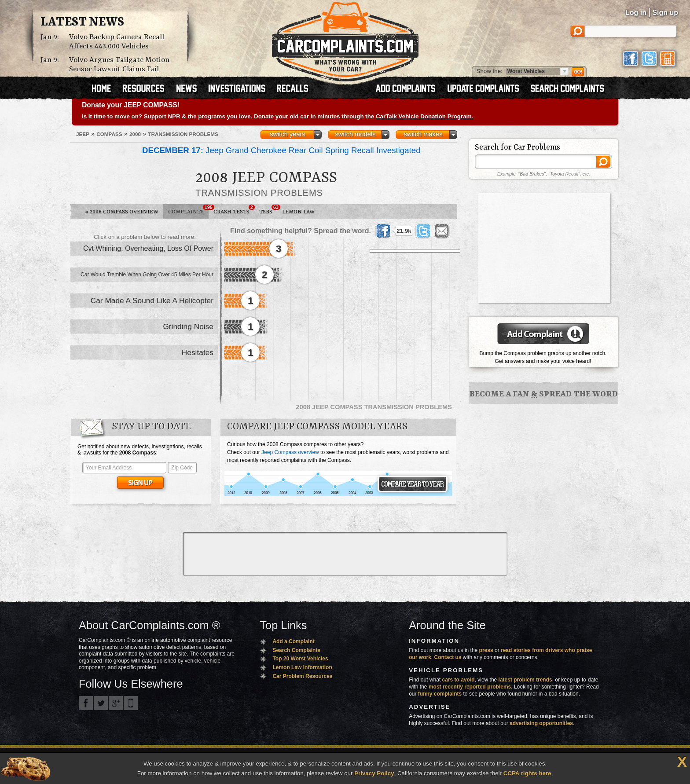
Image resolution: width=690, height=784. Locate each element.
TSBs (268, 210)
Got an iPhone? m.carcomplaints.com (131, 703)
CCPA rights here (527, 773)
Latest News (82, 22)
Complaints (188, 210)
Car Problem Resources (302, 676)
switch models (355, 134)
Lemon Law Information (302, 667)
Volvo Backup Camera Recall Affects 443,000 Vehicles (117, 42)
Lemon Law (298, 212)
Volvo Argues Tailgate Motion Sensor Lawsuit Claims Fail (119, 65)
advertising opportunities (541, 723)
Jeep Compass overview (290, 452)
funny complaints (440, 694)
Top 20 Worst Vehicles (300, 659)
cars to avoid (459, 680)
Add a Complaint (293, 641)
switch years (288, 134)
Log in (636, 13)
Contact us (448, 657)
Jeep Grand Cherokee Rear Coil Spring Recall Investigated (281, 150)
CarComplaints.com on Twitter (101, 703)
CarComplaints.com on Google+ (116, 703)
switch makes (423, 134)
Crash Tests (234, 210)
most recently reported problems (470, 687)
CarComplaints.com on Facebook (86, 703)
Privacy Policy (374, 773)
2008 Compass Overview (122, 212)
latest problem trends (525, 680)
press (486, 650)
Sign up (665, 13)
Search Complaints (296, 650)
